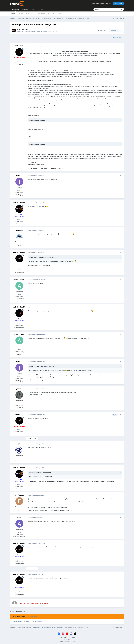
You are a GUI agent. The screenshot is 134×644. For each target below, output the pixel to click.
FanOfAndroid (19, 495)
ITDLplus (19, 175)
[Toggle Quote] (30, 257)
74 (19, 533)
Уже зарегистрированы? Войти (101, 4)
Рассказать (102, 30)
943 (19, 404)
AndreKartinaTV (19, 203)
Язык (61, 638)
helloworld (25, 29)
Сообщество (16, 10)
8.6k (19, 61)
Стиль (67, 638)
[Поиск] (102, 9)
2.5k (19, 191)
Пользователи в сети (43, 14)
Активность (26, 9)
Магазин (41, 9)
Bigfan (19, 444)
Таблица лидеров (57, 14)
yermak (19, 389)
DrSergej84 (19, 230)
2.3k (19, 220)
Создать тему (118, 38)
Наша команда (30, 14)
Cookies (73, 638)
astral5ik (19, 518)
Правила (20, 14)
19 (19, 245)
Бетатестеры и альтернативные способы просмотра (43, 31)
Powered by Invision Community (67, 641)
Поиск (34, 9)
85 (19, 295)
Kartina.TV (67, 640)
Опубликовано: (36, 46)
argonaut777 (19, 280)
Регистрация (118, 3)
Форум (13, 14)
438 (19, 459)
